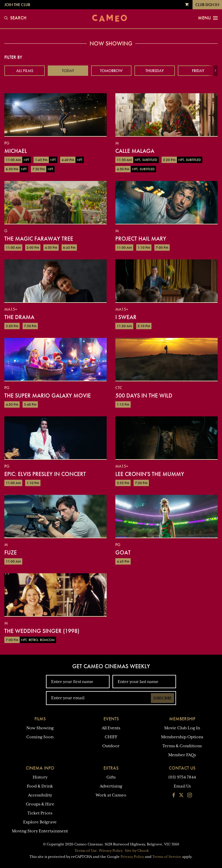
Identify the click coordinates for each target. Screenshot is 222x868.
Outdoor (111, 746)
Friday (198, 71)
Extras (111, 768)
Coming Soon (40, 737)
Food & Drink (40, 786)
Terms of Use (86, 851)
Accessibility (40, 795)
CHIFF (111, 737)
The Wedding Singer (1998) (42, 631)
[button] (215, 71)
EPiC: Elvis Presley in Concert (45, 474)
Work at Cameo (111, 795)
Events (111, 719)
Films (40, 719)
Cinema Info (40, 768)
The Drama (19, 317)
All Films (25, 71)
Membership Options (182, 737)
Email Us (182, 786)
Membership (182, 719)
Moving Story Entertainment (40, 831)
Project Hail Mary (141, 239)
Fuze (11, 552)
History (40, 777)
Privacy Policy (111, 851)
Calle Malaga (135, 151)
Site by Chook (137, 851)
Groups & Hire (40, 804)
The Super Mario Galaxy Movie (48, 395)
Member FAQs (182, 755)
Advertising (111, 786)
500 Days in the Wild (144, 395)
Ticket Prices (40, 813)
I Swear (126, 317)
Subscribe (162, 698)
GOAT (123, 552)
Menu (208, 18)
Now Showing (40, 728)
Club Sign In (207, 5)
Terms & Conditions (182, 746)
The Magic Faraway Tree (39, 239)
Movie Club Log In (182, 728)
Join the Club (17, 5)
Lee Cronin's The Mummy (150, 474)
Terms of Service (167, 857)
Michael (16, 151)
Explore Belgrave (40, 822)
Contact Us (182, 768)
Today (68, 71)
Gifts (111, 777)
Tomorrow (111, 71)
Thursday (155, 71)
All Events (111, 728)
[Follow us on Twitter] (181, 796)
